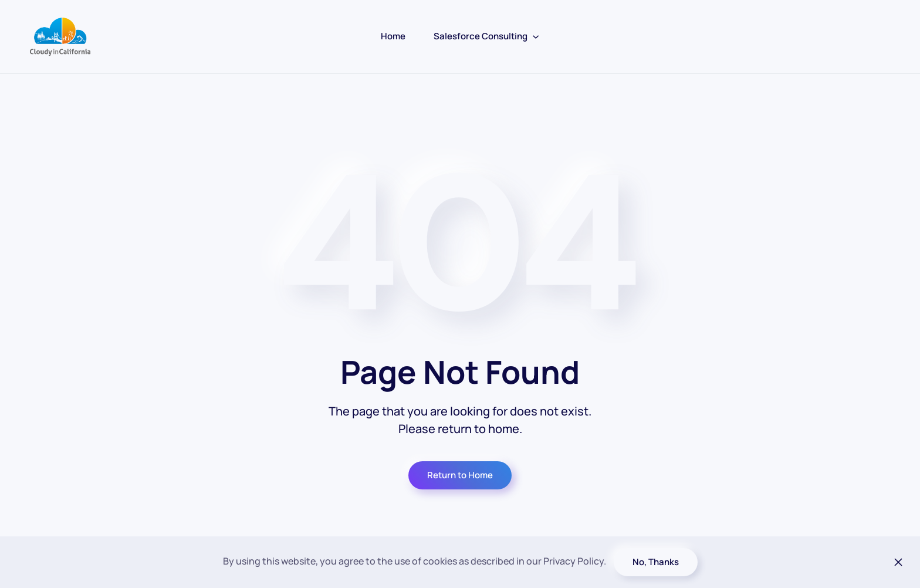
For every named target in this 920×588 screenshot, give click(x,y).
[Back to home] (60, 37)
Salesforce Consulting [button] (486, 36)
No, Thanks (656, 562)
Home (393, 36)
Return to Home (460, 475)
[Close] (898, 562)
